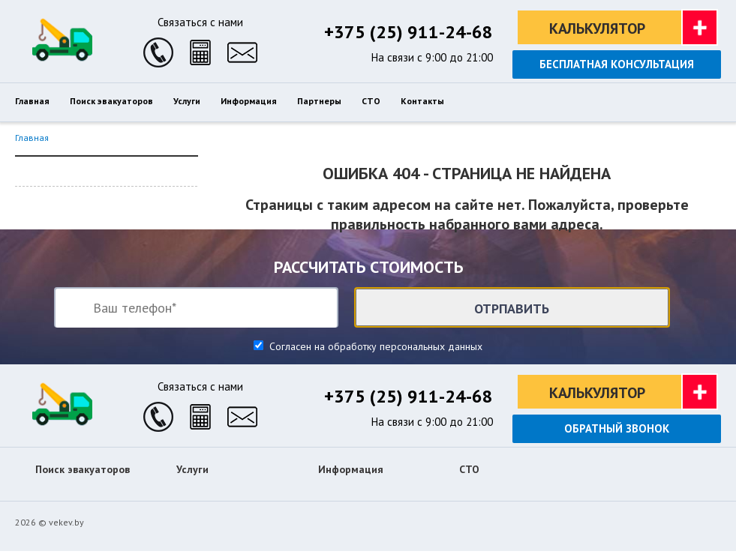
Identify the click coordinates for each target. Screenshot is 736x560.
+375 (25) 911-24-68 (409, 32)
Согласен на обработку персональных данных (374, 346)
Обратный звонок (617, 428)
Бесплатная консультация (617, 64)
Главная (32, 138)
